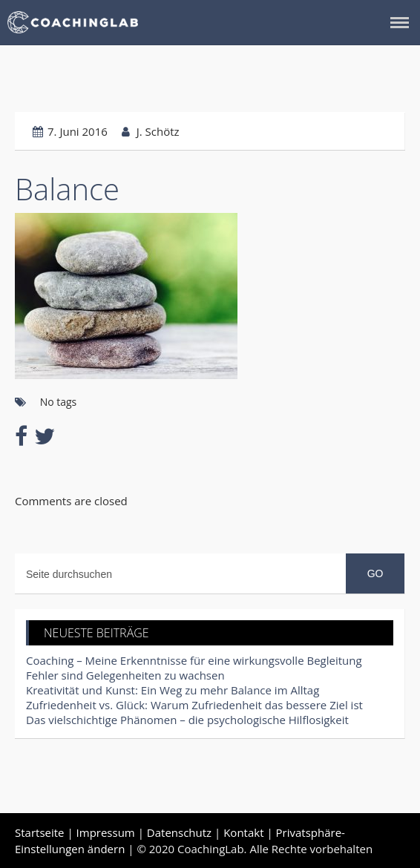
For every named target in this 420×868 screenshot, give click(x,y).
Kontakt (243, 832)
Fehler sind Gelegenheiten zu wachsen (125, 675)
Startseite (40, 832)
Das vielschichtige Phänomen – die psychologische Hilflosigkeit (187, 720)
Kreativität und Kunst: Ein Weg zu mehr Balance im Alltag (173, 690)
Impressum (106, 832)
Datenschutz (179, 832)
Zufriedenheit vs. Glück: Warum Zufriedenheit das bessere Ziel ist (194, 705)
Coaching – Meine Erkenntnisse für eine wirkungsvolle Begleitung (194, 660)
